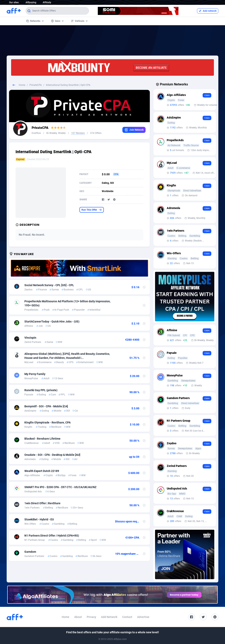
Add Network (109, 617)
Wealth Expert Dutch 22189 (42, 471)
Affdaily (47, 2)
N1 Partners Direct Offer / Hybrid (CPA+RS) (52, 536)
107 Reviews (78, 133)
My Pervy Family (35, 374)
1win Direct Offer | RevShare (42, 503)
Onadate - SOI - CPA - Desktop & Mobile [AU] (52, 455)
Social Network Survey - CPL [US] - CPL (49, 285)
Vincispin (30, 338)
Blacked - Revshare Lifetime (42, 439)
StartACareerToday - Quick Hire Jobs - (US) (52, 321)
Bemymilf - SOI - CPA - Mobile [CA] (46, 406)
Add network (208, 11)
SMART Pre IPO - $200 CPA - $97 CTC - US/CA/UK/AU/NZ (60, 487)
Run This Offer (92, 210)
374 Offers (96, 133)
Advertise (143, 617)
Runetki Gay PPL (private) (41, 390)
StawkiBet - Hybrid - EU (39, 519)
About (78, 617)
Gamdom (30, 552)
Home (22, 85)
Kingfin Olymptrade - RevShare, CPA (47, 422)
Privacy (91, 617)
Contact (127, 617)
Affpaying (31, 2)
